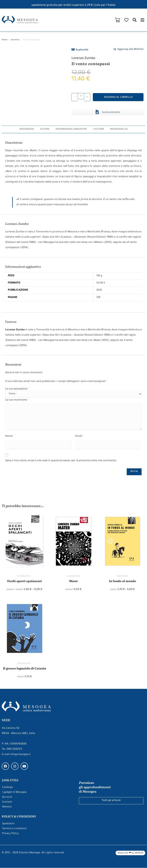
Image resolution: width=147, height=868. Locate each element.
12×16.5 (100, 283)
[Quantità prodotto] (81, 96)
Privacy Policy (11, 834)
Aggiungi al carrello (118, 97)
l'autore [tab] (99, 129)
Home (5, 40)
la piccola (82, 49)
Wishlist (7, 807)
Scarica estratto (111, 112)
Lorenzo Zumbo (84, 58)
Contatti (7, 802)
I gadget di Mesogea (14, 793)
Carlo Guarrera (24, 576)
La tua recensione (17, 400)
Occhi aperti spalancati (24, 581)
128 (98, 297)
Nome (10, 436)
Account (7, 797)
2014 (99, 290)
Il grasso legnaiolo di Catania (24, 668)
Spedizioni (8, 824)
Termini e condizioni (15, 829)
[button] (135, 20)
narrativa (15, 40)
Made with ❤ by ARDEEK (130, 853)
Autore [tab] (44, 129)
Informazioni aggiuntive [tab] (71, 129)
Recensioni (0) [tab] (120, 129)
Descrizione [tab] (26, 129)
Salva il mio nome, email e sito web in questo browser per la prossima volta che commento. (61, 461)
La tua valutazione (17, 389)
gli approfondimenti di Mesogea (95, 787)
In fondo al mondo (123, 581)
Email (80, 436)
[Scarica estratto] (97, 112)
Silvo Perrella (122, 576)
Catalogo (8, 788)
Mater (73, 581)
